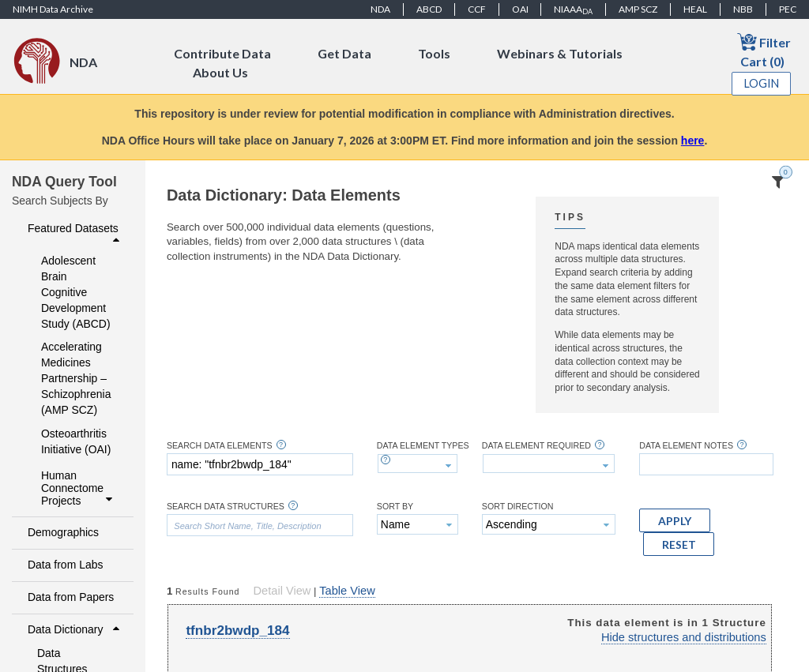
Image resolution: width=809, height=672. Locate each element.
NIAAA (573, 9)
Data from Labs (65, 565)
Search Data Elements (220, 446)
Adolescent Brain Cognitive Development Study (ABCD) (76, 292)
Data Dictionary (75, 629)
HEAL (695, 9)
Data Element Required (536, 446)
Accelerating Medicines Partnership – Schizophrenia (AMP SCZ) (76, 378)
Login (762, 83)
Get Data (344, 53)
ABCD (429, 9)
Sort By (395, 507)
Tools (434, 53)
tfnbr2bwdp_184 (237, 631)
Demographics (63, 532)
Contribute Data (222, 53)
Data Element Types (423, 446)
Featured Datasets (75, 234)
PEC (788, 9)
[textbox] (260, 464)
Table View (347, 591)
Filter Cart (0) (764, 50)
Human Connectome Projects (79, 488)
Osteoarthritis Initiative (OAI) (76, 441)
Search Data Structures (226, 507)
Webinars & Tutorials (560, 53)
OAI (520, 9)
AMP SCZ (638, 9)
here (693, 141)
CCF (477, 9)
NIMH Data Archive (53, 9)
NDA (380, 9)
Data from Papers (71, 597)
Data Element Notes (686, 446)
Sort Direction (518, 507)
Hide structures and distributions (684, 637)
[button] (675, 520)
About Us (220, 72)
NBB (743, 9)
